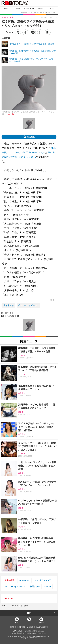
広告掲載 (22, 627)
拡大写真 (31, 137)
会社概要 (30, 627)
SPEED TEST (29, 9)
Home (17, 622)
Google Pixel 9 (18, 587)
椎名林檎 (10, 305)
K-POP (48, 587)
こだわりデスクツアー (43, 580)
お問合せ (13, 627)
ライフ (52, 9)
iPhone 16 (24, 580)
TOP (29, 613)
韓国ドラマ (35, 587)
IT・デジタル (17, 9)
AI (6, 587)
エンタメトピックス (30, 305)
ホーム (6, 9)
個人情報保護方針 (42, 627)
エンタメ (41, 9)
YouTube (41, 622)
